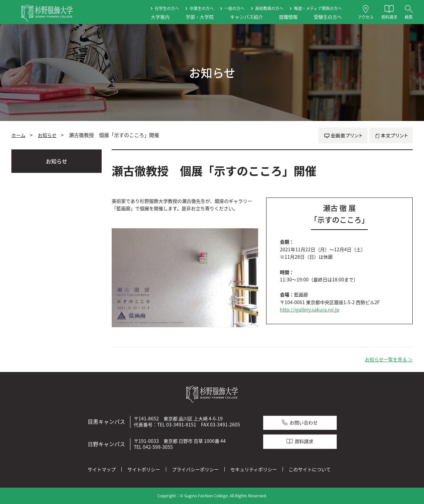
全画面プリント (343, 135)
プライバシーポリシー (195, 469)
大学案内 (160, 17)
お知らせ (47, 135)
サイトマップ (102, 469)
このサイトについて (310, 469)
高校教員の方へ (269, 8)
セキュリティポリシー (254, 469)
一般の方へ (234, 8)
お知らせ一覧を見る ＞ (389, 359)
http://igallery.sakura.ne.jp (310, 310)
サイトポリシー (144, 469)
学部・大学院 (200, 17)
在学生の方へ (167, 8)
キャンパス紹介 (246, 17)
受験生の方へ (328, 17)
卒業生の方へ (202, 8)
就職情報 (288, 17)
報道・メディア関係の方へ (318, 8)
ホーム (18, 135)
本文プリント (391, 135)
